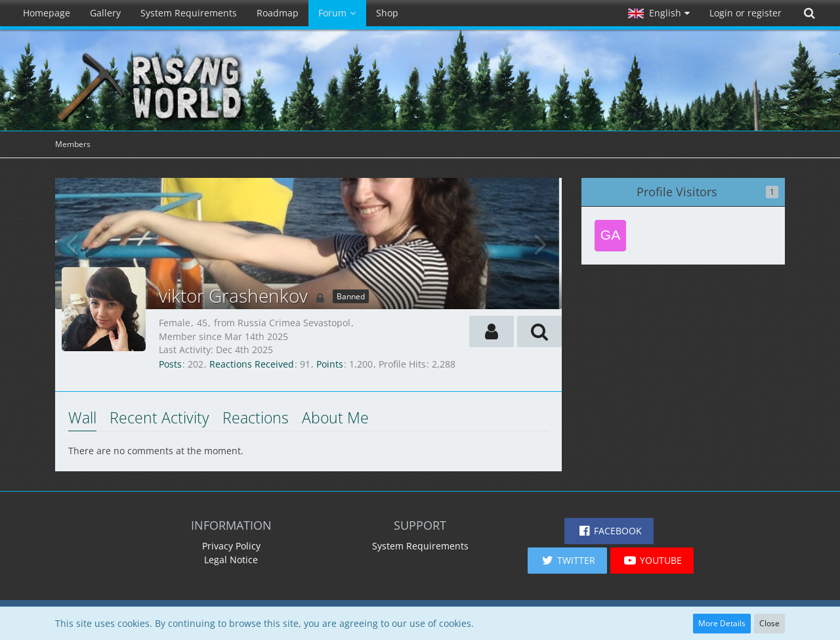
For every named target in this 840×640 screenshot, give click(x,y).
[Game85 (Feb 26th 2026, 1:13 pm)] (610, 236)
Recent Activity (159, 417)
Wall (82, 417)
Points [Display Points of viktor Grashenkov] (330, 364)
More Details (722, 623)
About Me (335, 417)
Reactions (256, 417)
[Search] (809, 13)
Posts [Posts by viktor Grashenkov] (170, 364)
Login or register (745, 13)
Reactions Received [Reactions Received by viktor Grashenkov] (252, 364)
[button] (659, 13)
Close (769, 623)
